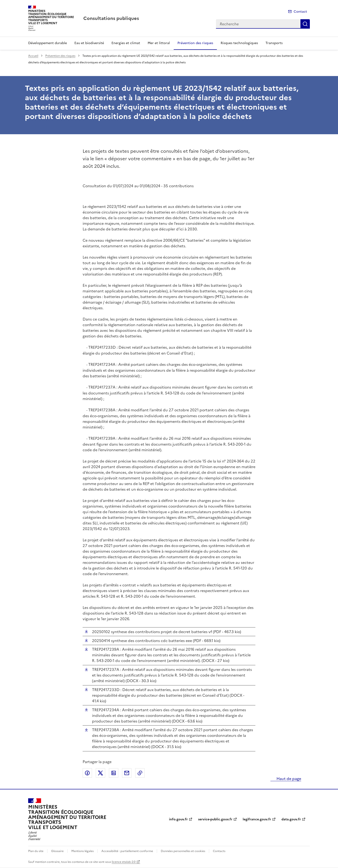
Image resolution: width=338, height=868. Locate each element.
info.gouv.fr (178, 819)
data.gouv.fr (291, 819)
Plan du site (36, 851)
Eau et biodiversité (89, 43)
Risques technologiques (239, 43)
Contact (300, 12)
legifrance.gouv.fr (257, 819)
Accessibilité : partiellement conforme (127, 851)
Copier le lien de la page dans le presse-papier (140, 773)
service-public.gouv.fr (215, 819)
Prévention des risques (195, 43)
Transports (274, 43)
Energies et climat (126, 43)
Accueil (33, 56)
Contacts (219, 851)
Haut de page (288, 779)
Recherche (305, 24)
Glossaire (57, 851)
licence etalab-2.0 (124, 862)
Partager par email (127, 773)
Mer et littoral (159, 43)
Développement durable (48, 43)
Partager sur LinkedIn (114, 773)
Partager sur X (100, 773)
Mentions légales (83, 851)
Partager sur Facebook (87, 773)
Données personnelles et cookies (183, 851)
